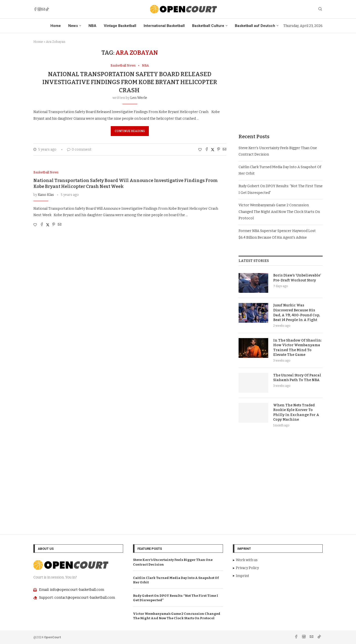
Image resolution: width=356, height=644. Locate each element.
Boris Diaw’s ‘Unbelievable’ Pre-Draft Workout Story (297, 278)
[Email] (43, 9)
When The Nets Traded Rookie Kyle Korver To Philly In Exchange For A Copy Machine (296, 413)
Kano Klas (46, 195)
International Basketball (164, 26)
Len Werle (139, 98)
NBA (92, 26)
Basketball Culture (208, 26)
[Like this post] (200, 150)
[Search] (320, 9)
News (73, 26)
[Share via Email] (224, 150)
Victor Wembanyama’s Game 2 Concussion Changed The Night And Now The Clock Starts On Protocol (279, 212)
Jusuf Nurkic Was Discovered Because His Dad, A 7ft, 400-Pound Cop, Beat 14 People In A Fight (297, 313)
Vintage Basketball (120, 26)
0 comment (79, 149)
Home (56, 26)
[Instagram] (39, 9)
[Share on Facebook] (207, 150)
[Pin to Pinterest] (219, 150)
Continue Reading (130, 131)
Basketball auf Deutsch (255, 26)
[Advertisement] (281, 84)
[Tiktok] (47, 9)
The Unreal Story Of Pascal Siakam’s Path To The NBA (297, 378)
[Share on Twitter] (213, 150)
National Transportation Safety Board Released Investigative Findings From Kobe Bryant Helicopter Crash (130, 82)
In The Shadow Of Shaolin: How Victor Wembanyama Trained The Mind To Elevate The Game (297, 348)
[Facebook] (35, 9)
